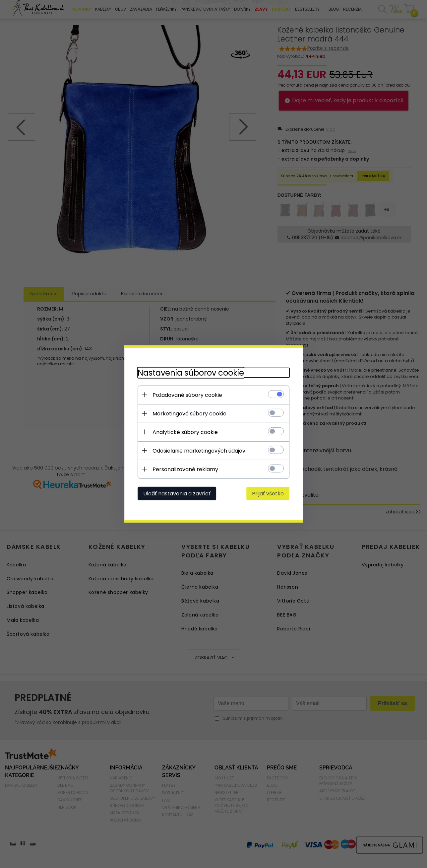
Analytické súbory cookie (185, 432)
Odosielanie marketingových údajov (199, 451)
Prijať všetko (268, 494)
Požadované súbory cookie (187, 395)
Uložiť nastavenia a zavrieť (177, 494)
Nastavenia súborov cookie (190, 373)
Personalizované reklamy (185, 469)
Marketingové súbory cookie (189, 414)
